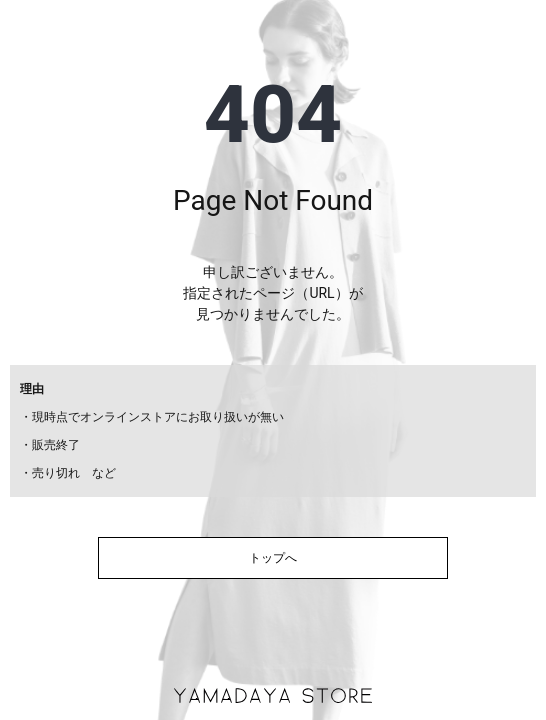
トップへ (273, 558)
